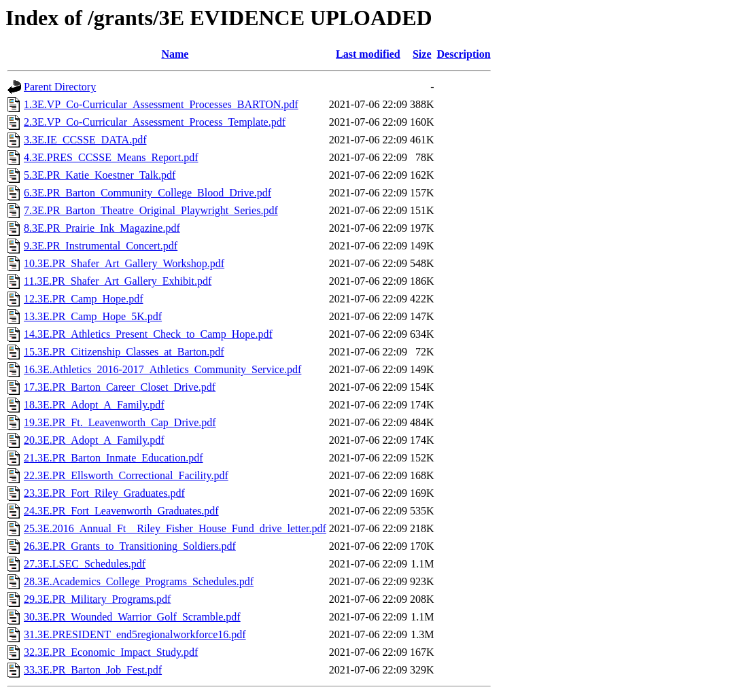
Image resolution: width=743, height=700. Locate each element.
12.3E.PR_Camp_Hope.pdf (84, 299)
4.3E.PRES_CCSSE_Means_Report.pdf (111, 157)
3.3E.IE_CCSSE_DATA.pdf (85, 140)
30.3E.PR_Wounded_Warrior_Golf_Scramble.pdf (132, 617)
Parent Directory (60, 87)
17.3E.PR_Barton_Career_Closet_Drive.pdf (120, 387)
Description (464, 54)
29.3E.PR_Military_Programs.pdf (97, 599)
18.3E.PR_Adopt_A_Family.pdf (94, 405)
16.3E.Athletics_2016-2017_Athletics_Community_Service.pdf (162, 369)
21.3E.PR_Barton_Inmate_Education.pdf (114, 458)
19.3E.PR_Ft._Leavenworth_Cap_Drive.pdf (120, 422)
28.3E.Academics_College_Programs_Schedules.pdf (139, 581)
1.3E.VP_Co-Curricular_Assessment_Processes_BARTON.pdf (161, 104)
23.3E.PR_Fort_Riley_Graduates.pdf (104, 493)
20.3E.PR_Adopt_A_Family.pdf (94, 440)
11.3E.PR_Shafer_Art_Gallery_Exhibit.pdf (118, 281)
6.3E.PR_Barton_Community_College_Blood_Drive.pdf (148, 193)
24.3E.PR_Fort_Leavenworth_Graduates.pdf (121, 511)
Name (175, 54)
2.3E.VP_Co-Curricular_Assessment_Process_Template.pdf (155, 122)
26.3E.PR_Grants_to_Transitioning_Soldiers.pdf (130, 546)
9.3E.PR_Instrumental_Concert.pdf (101, 246)
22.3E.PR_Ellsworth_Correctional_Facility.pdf (126, 475)
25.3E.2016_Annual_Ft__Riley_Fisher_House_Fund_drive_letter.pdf (175, 528)
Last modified (368, 54)
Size (422, 54)
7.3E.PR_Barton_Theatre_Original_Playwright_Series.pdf (151, 210)
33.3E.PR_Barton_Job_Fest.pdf (93, 670)
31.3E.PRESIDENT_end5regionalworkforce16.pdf (135, 634)
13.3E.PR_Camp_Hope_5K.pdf (93, 316)
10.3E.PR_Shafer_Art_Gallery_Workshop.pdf (124, 263)
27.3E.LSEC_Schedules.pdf (85, 564)
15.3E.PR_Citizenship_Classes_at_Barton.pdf (124, 352)
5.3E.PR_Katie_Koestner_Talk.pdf (100, 175)
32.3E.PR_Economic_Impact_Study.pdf (111, 652)
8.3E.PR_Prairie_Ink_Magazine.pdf (102, 228)
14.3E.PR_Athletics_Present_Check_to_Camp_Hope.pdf (148, 334)
